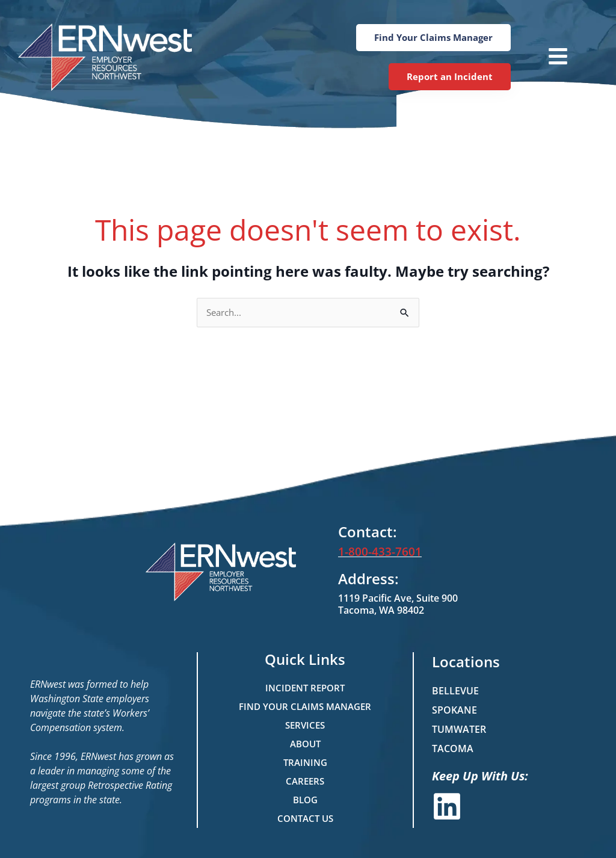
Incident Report (305, 688)
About (305, 744)
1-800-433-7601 (377, 552)
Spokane (454, 710)
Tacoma (453, 748)
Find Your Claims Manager (305, 706)
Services (305, 725)
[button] (546, 57)
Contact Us (305, 818)
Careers (305, 781)
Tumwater (459, 729)
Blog (305, 800)
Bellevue (455, 691)
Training (305, 762)
